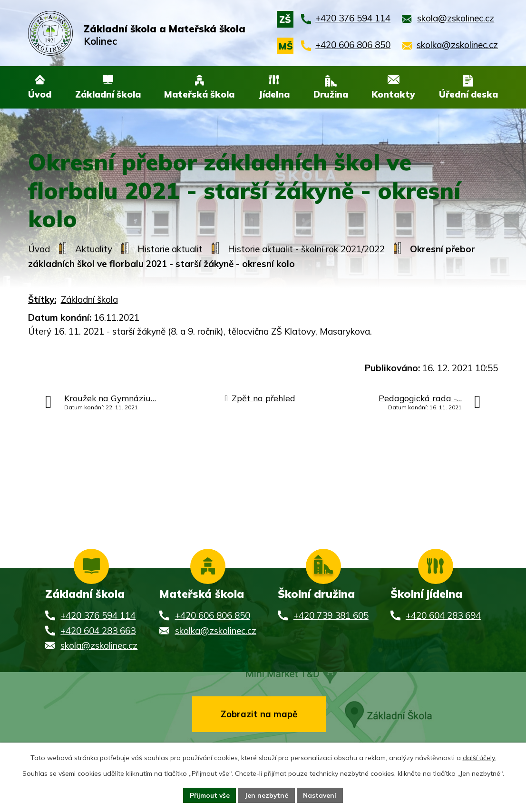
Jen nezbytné (267, 795)
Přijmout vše (209, 795)
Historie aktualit (170, 249)
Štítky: (42, 299)
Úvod (39, 249)
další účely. (479, 757)
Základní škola (89, 299)
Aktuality (94, 249)
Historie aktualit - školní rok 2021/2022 (306, 249)
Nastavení (321, 795)
